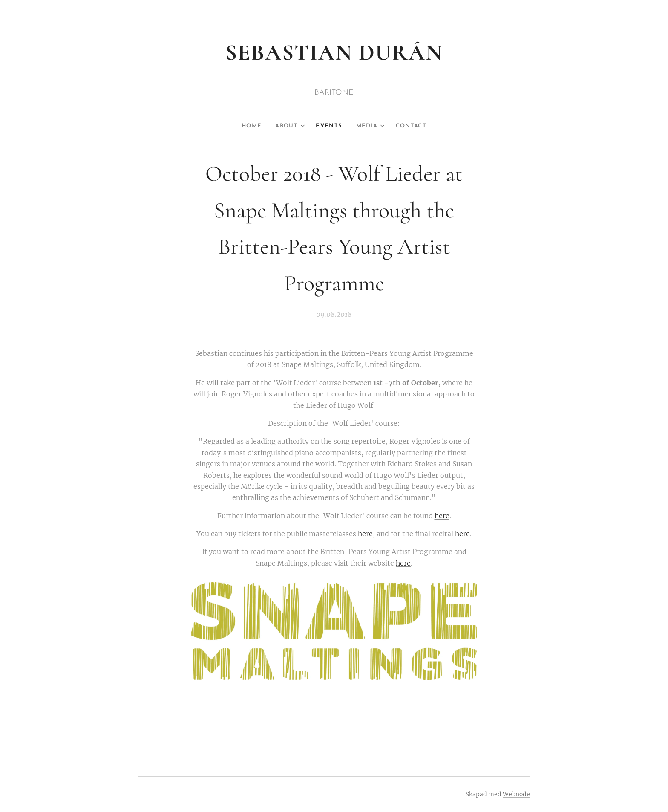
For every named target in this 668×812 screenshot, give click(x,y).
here (442, 516)
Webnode (516, 794)
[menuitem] (250, 126)
